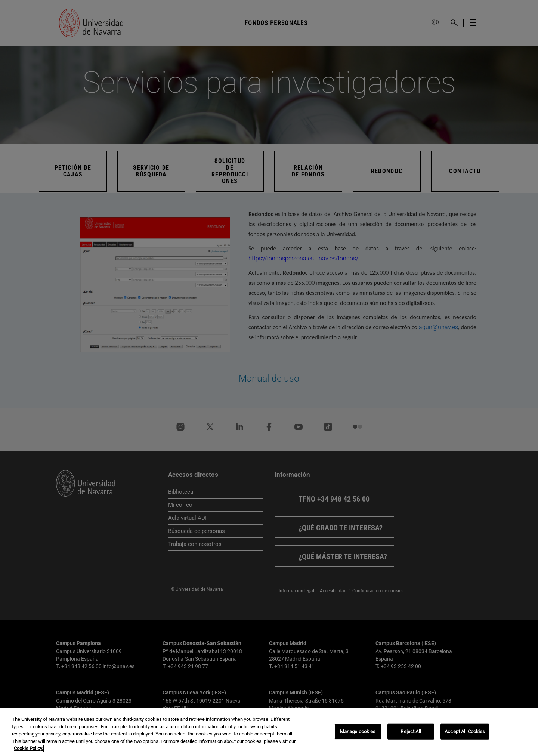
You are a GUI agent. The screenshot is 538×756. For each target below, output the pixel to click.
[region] (269, 732)
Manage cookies (358, 732)
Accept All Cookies (465, 732)
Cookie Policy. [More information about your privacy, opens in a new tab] (28, 748)
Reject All (411, 732)
